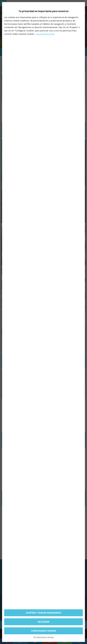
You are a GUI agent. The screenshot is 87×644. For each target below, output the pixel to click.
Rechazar (43, 622)
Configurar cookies (43, 632)
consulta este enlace (45, 34)
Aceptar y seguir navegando (44, 613)
